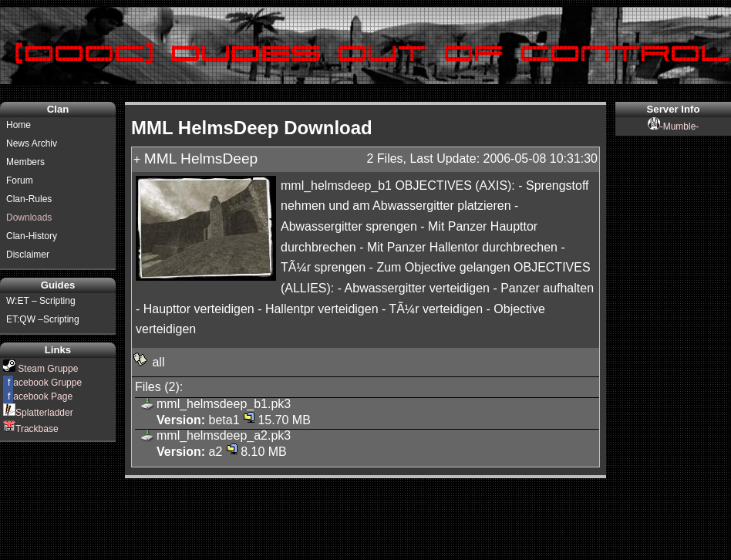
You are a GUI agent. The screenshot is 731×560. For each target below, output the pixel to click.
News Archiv (32, 143)
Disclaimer (28, 255)
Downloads (29, 218)
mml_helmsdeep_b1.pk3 (224, 404)
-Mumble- (674, 127)
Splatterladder (38, 413)
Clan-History (32, 236)
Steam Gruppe (40, 369)
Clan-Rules (29, 199)
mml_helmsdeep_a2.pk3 (224, 435)
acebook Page (38, 396)
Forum (20, 180)
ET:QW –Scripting (43, 319)
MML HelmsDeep (201, 159)
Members (25, 162)
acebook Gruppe (42, 383)
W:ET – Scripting (41, 301)
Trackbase (31, 429)
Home (19, 125)
